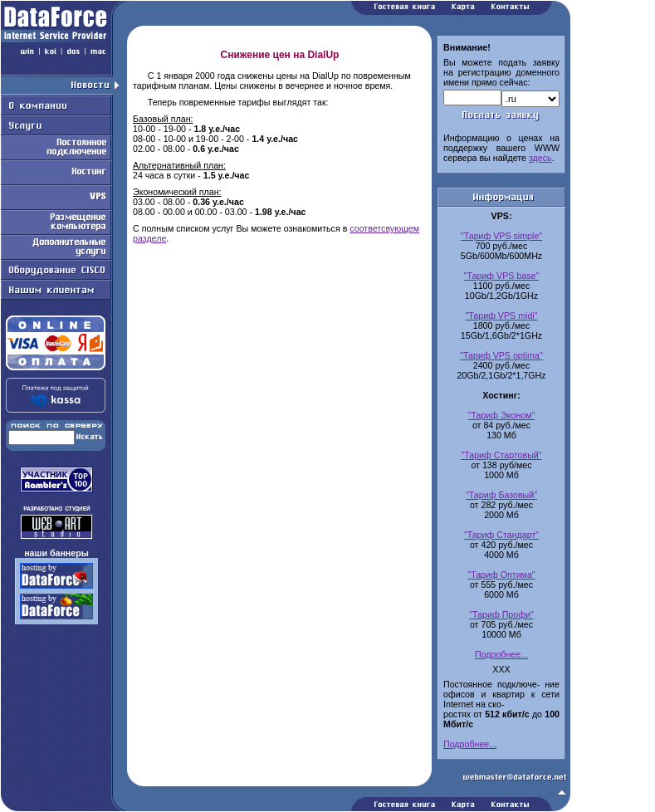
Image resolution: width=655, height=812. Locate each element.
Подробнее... (501, 654)
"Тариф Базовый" (501, 495)
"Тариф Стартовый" (501, 455)
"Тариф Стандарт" (501, 535)
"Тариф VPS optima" (501, 355)
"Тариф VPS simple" (501, 236)
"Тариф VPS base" (502, 276)
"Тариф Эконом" (502, 415)
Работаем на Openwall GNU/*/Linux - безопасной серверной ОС (286, 806)
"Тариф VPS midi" (502, 316)
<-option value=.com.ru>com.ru (530, 99)
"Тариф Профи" (501, 614)
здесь (540, 158)
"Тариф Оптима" (501, 575)
